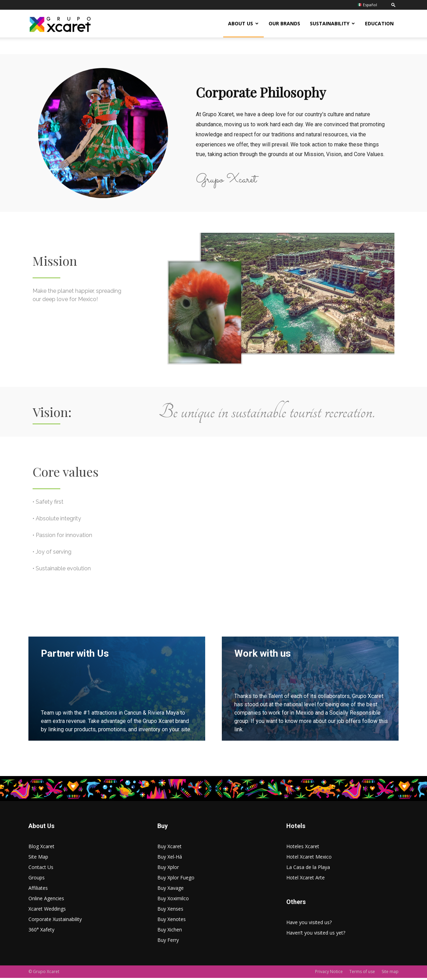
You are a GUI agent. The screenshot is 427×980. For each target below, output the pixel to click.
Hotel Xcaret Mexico (309, 859)
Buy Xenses (170, 911)
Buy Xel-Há (170, 859)
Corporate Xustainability (55, 921)
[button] (393, 5)
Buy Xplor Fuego (176, 880)
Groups (37, 880)
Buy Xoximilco (173, 900)
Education (379, 23)
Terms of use (362, 974)
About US (243, 23)
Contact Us (41, 869)
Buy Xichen (170, 932)
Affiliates (38, 890)
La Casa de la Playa (308, 869)
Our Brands (284, 23)
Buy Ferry (168, 942)
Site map (390, 974)
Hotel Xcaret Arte (306, 880)
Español (367, 5)
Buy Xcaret (169, 848)
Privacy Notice (329, 974)
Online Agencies (46, 900)
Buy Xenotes (172, 921)
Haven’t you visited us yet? (316, 935)
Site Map (38, 859)
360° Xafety (41, 932)
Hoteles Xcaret (303, 848)
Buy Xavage (171, 890)
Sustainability (332, 23)
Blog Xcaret (41, 848)
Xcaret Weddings (47, 911)
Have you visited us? (309, 924)
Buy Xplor (168, 869)
